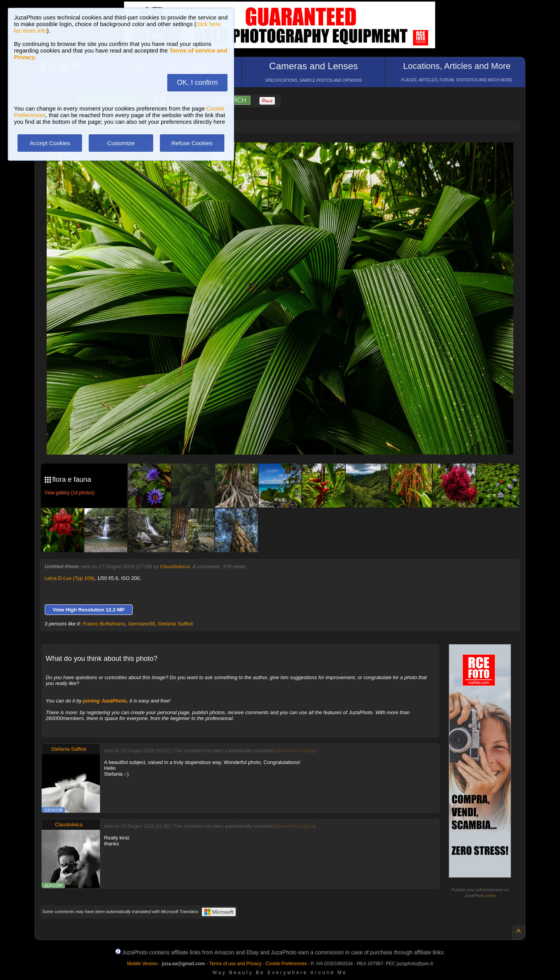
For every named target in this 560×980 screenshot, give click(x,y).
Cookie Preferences (286, 964)
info (491, 896)
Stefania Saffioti (175, 624)
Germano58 (141, 624)
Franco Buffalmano (104, 624)
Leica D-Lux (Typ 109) (70, 578)
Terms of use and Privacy (235, 964)
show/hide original (295, 751)
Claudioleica (175, 566)
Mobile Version (143, 964)
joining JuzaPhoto (105, 701)
